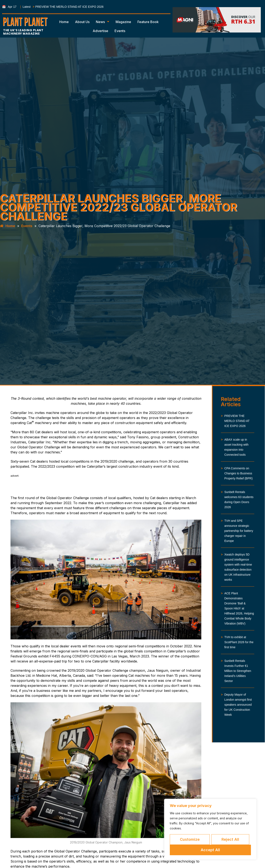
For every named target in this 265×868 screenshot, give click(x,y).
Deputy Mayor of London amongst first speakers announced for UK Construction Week (238, 705)
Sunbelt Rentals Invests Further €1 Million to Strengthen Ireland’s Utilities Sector (238, 671)
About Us (82, 22)
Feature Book (148, 22)
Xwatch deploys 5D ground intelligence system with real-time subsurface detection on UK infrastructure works (238, 567)
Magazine (123, 22)
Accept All (210, 850)
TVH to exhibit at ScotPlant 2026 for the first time (239, 642)
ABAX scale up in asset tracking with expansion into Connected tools (236, 447)
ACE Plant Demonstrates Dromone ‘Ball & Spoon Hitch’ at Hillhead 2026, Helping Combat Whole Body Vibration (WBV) (239, 608)
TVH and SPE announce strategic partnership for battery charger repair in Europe (239, 531)
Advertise (100, 31)
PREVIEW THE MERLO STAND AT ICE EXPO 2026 (69, 7)
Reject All (230, 839)
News (103, 22)
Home (64, 22)
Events (120, 31)
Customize (190, 839)
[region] (210, 829)
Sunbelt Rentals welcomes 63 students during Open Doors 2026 (239, 500)
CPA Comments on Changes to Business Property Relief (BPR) (238, 473)
